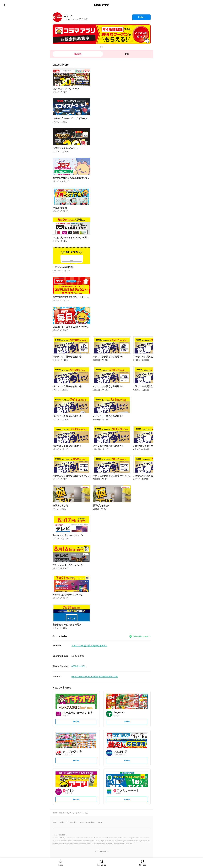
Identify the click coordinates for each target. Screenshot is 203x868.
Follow (141, 18)
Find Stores (101, 865)
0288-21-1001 (78, 666)
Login (100, 822)
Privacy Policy (72, 822)
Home (60, 865)
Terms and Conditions (88, 822)
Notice (55, 822)
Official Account (141, 636)
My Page (143, 865)
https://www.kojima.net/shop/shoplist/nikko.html (95, 677)
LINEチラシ (102, 5)
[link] (57, 17)
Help (62, 822)
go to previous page (6, 5)
